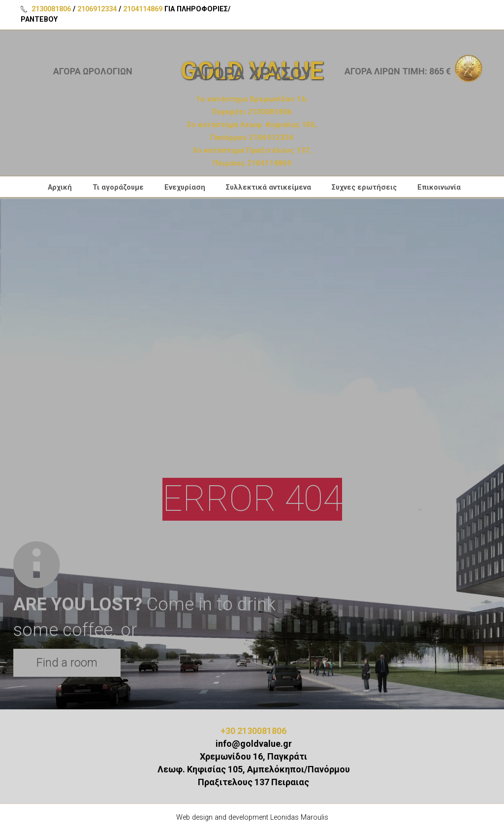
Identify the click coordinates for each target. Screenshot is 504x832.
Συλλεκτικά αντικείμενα (268, 188)
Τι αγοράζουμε (118, 188)
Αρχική (60, 188)
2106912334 (97, 9)
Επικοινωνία (439, 188)
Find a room (67, 663)
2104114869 (143, 9)
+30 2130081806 (253, 731)
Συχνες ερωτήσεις (364, 188)
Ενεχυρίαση (185, 188)
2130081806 (51, 9)
